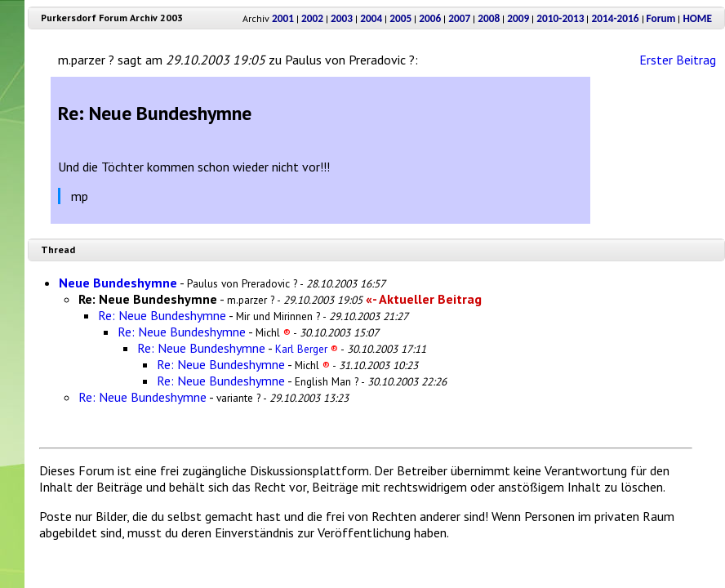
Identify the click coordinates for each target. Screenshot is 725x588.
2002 (312, 18)
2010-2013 (560, 18)
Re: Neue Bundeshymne (162, 315)
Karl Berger (307, 349)
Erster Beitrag (678, 60)
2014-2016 (615, 18)
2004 (371, 18)
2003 (342, 18)
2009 (518, 18)
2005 (400, 18)
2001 (283, 18)
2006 (430, 18)
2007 (459, 18)
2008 (489, 18)
